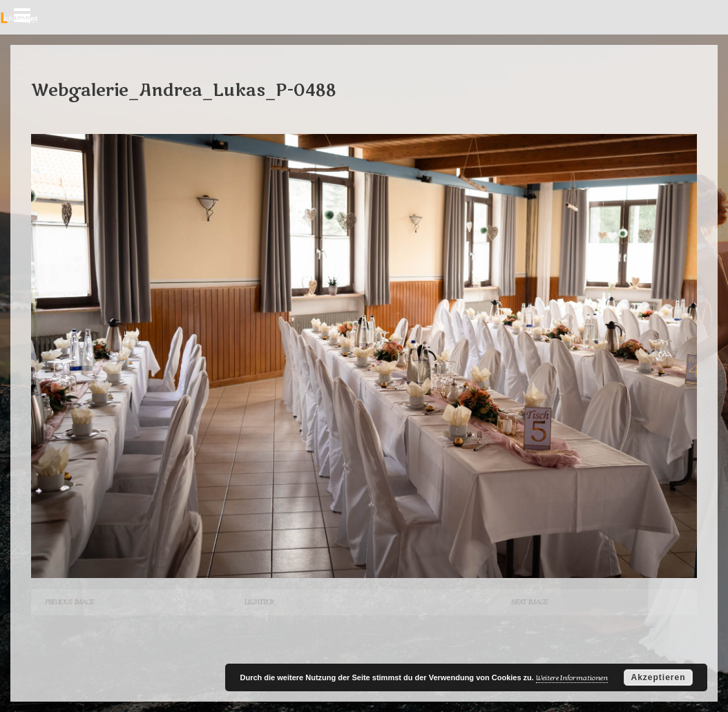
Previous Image (69, 602)
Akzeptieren (658, 677)
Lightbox (259, 602)
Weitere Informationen (572, 678)
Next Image (529, 602)
